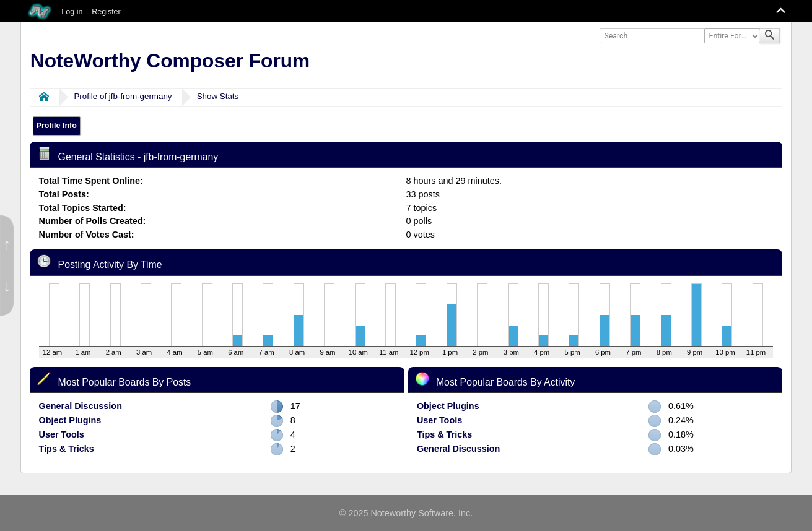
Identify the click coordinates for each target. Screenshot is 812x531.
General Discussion (81, 406)
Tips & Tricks (67, 449)
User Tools (62, 434)
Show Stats (218, 96)
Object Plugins (70, 420)
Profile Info (57, 126)
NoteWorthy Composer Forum (170, 61)
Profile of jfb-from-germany (123, 96)
